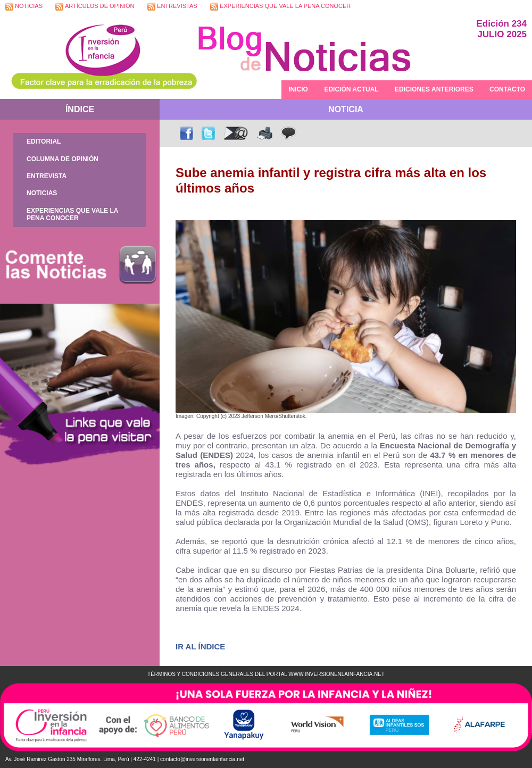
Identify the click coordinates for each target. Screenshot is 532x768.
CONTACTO (507, 89)
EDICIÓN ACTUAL (351, 89)
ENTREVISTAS (172, 7)
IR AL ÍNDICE (200, 646)
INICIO (298, 89)
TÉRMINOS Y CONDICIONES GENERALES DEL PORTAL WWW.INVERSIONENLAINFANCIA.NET (266, 674)
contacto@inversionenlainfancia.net (202, 759)
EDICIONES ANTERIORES (434, 89)
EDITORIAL (44, 141)
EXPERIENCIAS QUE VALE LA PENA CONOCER (280, 7)
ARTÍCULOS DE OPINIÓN (95, 7)
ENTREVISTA (47, 176)
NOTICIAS (24, 7)
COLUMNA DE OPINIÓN (63, 159)
